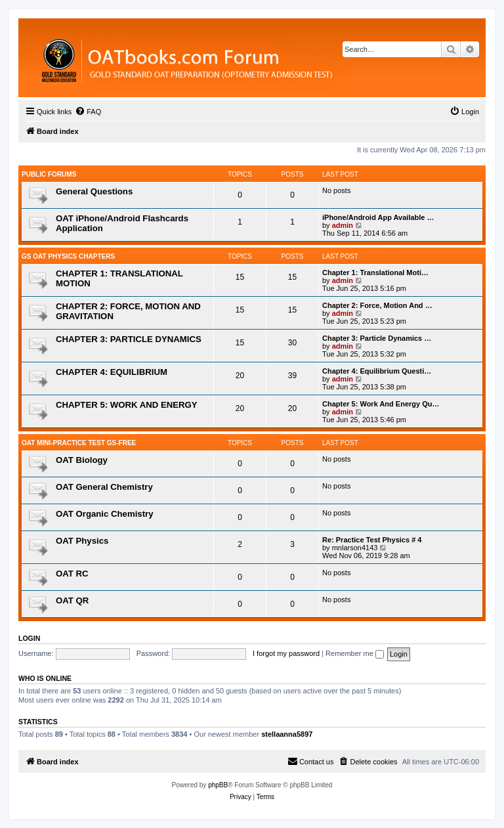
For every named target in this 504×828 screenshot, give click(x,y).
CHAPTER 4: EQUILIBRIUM (112, 372)
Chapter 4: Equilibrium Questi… (377, 371)
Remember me (355, 653)
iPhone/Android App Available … (378, 217)
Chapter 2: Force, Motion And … (377, 305)
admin (343, 225)
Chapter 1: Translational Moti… (375, 272)
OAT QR (72, 600)
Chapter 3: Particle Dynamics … (377, 338)
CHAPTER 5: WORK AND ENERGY (127, 405)
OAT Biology (82, 460)
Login (29, 638)
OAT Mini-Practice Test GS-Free (79, 443)
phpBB (218, 785)
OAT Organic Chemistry (105, 514)
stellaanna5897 (287, 734)
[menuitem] (88, 112)
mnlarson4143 (355, 548)
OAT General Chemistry (104, 487)
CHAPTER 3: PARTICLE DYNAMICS (129, 339)
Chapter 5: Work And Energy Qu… (381, 404)
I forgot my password (286, 653)
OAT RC (72, 574)
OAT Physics (82, 541)
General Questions (94, 191)
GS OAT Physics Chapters (68, 256)
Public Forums (49, 174)
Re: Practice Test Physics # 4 (372, 540)
